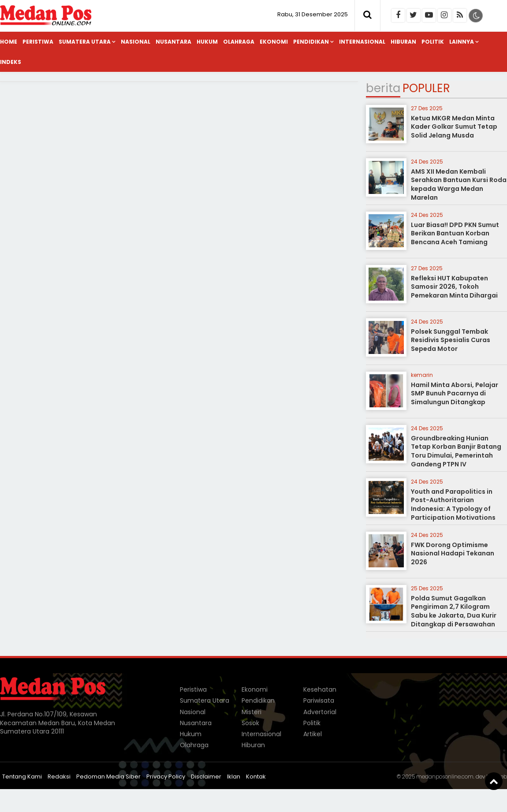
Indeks (11, 62)
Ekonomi (274, 42)
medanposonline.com (445, 777)
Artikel (313, 734)
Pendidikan (311, 42)
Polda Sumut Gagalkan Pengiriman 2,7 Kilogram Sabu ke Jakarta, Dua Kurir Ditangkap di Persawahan (454, 611)
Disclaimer (206, 777)
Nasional (136, 42)
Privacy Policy (166, 777)
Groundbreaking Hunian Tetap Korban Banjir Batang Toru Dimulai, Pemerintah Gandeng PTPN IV (456, 451)
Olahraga (239, 42)
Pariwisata (319, 700)
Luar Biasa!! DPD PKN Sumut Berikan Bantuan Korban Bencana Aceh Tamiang (455, 233)
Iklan (234, 777)
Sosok (250, 723)
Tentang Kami (22, 777)
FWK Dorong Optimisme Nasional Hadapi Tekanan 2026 (453, 553)
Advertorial (320, 712)
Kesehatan (320, 689)
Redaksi (59, 777)
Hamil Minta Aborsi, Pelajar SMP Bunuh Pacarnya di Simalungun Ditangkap (455, 393)
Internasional (362, 42)
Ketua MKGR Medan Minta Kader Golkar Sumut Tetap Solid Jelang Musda (454, 127)
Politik (433, 42)
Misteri (252, 712)
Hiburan (403, 42)
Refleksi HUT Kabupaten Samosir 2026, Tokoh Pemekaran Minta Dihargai (454, 287)
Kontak (256, 777)
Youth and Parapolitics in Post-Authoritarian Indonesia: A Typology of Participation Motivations (453, 505)
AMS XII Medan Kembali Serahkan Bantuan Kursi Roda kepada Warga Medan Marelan (459, 184)
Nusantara (173, 42)
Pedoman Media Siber (108, 777)
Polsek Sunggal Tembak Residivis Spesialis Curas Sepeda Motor (451, 340)
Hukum (207, 42)
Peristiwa (38, 42)
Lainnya (462, 42)
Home (9, 42)
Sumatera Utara (85, 42)
